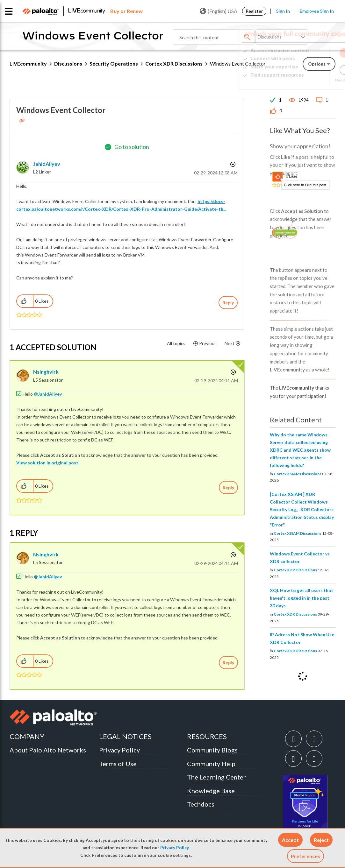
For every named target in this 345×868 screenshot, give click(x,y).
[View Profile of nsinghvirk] (46, 372)
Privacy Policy (174, 848)
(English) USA (219, 11)
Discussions (68, 64)
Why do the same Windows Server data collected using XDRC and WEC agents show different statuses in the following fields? (300, 450)
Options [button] (232, 164)
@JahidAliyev (48, 394)
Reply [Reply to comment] (228, 487)
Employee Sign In (317, 11)
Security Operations (114, 64)
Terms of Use (118, 764)
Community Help (211, 764)
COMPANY (27, 736)
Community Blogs (212, 750)
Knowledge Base (211, 791)
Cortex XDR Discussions (174, 64)
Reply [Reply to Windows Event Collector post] (228, 303)
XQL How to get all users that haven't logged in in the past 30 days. (302, 598)
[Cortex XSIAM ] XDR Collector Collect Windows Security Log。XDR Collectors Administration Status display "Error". (302, 509)
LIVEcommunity (28, 64)
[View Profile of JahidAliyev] (47, 164)
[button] (290, 840)
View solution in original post (47, 463)
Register (254, 11)
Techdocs (201, 804)
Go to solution (132, 147)
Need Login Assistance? (307, 80)
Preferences (305, 856)
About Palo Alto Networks (48, 750)
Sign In (283, 11)
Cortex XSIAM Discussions (298, 474)
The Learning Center (216, 777)
